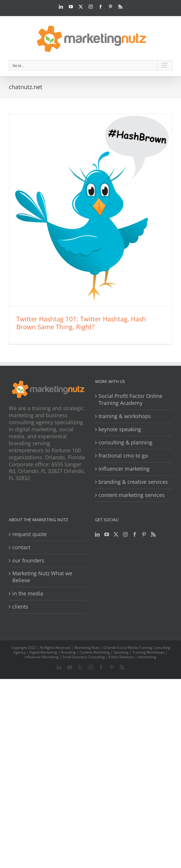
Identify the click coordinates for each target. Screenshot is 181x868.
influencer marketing (124, 469)
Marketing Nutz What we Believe (42, 577)
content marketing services (132, 495)
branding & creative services (133, 482)
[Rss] (153, 534)
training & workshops (125, 416)
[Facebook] (135, 534)
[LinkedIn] (97, 534)
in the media (28, 594)
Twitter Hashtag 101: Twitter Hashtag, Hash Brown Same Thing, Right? (81, 323)
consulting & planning (125, 442)
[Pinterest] (144, 534)
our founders (28, 561)
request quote (29, 534)
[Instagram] (125, 534)
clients (20, 607)
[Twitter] (116, 534)
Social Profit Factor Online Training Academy (130, 400)
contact (21, 547)
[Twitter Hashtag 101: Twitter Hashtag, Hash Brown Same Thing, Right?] (90, 210)
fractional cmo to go (123, 456)
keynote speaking (120, 429)
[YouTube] (107, 534)
